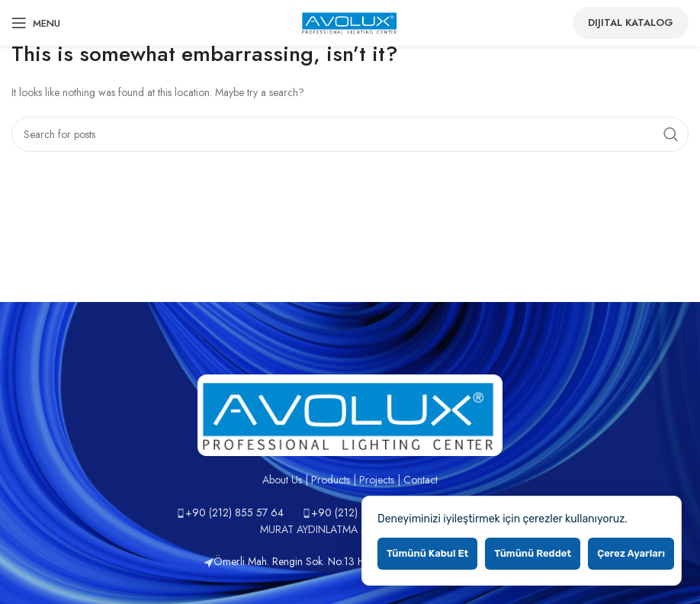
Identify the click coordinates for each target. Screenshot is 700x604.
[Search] (350, 134)
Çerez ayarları (631, 553)
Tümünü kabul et (427, 553)
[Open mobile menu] (36, 23)
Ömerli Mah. (238, 561)
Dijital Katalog (631, 22)
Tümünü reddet (533, 553)
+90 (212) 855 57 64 (234, 512)
